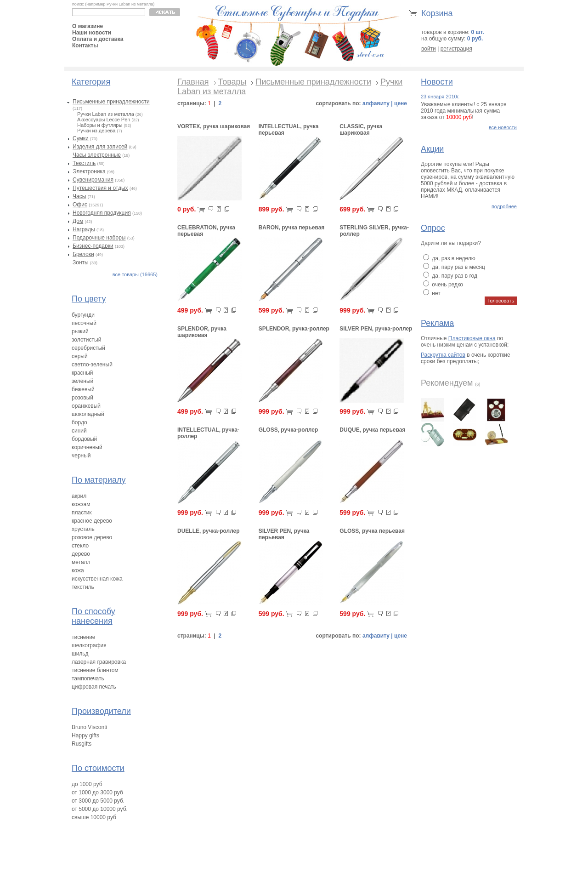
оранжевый (86, 406)
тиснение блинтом (95, 670)
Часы (79, 196)
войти (429, 49)
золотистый (86, 340)
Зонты (81, 262)
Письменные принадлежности (111, 102)
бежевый (83, 389)
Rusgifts (82, 744)
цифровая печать (94, 687)
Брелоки (83, 254)
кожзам (81, 504)
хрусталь (83, 529)
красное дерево (92, 521)
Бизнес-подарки (93, 246)
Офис (80, 205)
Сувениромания (93, 180)
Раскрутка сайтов (443, 355)
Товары (232, 82)
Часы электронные (97, 155)
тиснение (84, 637)
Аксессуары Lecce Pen (104, 120)
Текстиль (84, 163)
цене (401, 103)
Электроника (89, 171)
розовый (82, 398)
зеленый (82, 381)
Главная (193, 82)
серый (80, 356)
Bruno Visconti (89, 727)
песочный (84, 323)
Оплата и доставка (98, 39)
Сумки (81, 138)
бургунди (83, 315)
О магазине (88, 26)
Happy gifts (85, 735)
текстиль (83, 587)
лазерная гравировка (99, 662)
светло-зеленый (92, 365)
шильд (80, 654)
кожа (78, 570)
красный (82, 373)
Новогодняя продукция (102, 213)
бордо (79, 422)
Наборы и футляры (100, 125)
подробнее (504, 206)
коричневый (87, 447)
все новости (503, 127)
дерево (81, 554)
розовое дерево (92, 537)
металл (81, 562)
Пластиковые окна (472, 338)
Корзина (437, 13)
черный (81, 456)
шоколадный (88, 414)
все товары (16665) (135, 274)
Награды (84, 229)
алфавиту (376, 103)
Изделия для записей (100, 147)
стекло (80, 546)
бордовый (84, 439)
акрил (79, 496)
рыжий (80, 331)
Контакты (85, 46)
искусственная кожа (97, 579)
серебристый (88, 348)
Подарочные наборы (99, 238)
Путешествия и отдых (100, 188)
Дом (78, 221)
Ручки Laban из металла (106, 114)
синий (79, 431)
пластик (82, 513)
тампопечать (88, 678)
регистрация (456, 49)
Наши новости (92, 33)
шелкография (89, 645)
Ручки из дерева (96, 131)
